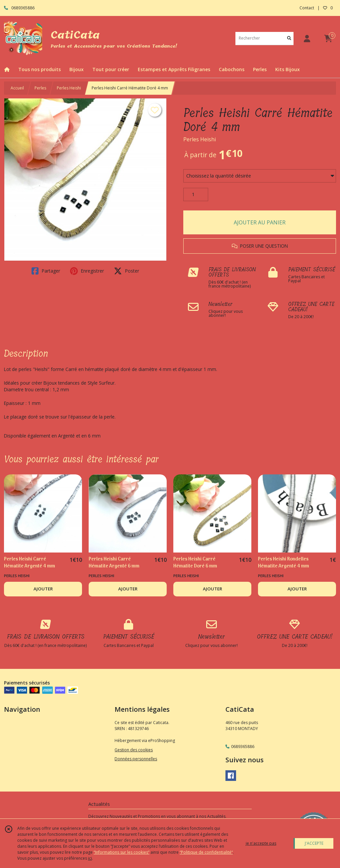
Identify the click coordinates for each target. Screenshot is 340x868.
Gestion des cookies (134, 750)
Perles (40, 88)
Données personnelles (136, 759)
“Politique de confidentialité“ (206, 852)
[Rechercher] (289, 38)
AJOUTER (43, 589)
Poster (127, 271)
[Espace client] (307, 38)
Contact (307, 8)
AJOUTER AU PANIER (260, 222)
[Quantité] (196, 194)
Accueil (17, 88)
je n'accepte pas (261, 843)
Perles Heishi (69, 88)
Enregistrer (87, 271)
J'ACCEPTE (314, 843)
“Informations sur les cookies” (122, 852)
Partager (46, 271)
